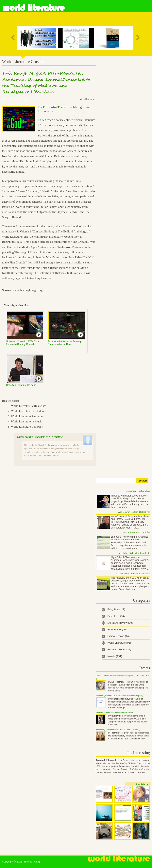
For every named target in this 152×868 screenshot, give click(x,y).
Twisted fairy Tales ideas (137, 491)
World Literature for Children (29, 411)
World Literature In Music (27, 421)
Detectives (116, 616)
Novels (115, 656)
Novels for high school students (134, 553)
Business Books (119, 649)
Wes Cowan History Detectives (134, 512)
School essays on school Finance (133, 573)
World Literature (33, 8)
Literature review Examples (136, 532)
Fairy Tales (116, 609)
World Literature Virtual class (29, 406)
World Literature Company (27, 427)
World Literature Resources (27, 416)
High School (117, 630)
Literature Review (120, 623)
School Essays (119, 636)
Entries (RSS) (32, 862)
